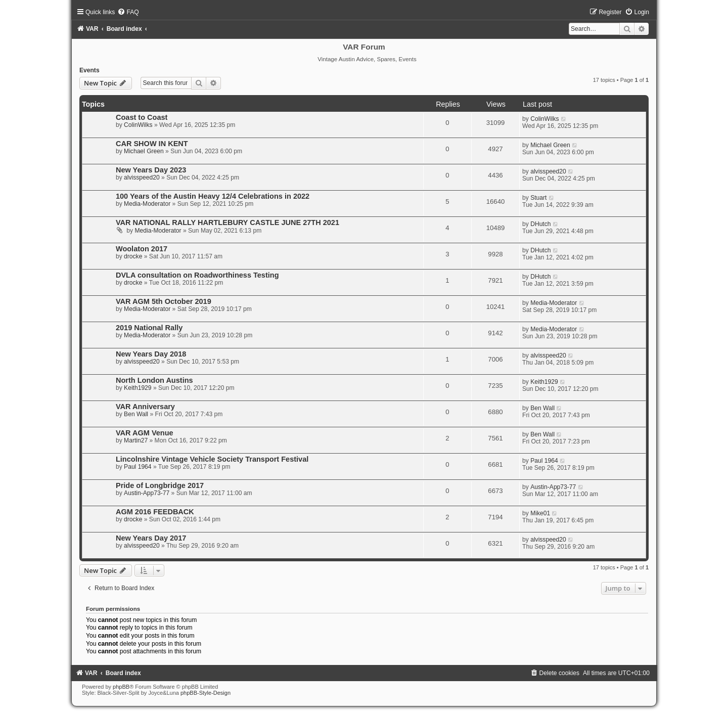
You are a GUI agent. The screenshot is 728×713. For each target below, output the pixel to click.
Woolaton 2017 (142, 249)
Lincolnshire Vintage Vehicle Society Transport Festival (212, 459)
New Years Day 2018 (151, 354)
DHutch (540, 224)
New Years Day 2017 (151, 538)
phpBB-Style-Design (206, 693)
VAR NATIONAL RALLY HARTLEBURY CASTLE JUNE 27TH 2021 (227, 222)
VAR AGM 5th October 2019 (164, 301)
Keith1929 (138, 388)
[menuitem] (128, 12)
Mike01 (540, 513)
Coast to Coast (142, 117)
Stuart (538, 198)
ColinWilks (138, 125)
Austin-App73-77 (147, 493)
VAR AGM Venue (145, 433)
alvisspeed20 (142, 177)
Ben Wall (136, 414)
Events (89, 70)
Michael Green (144, 151)
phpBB (121, 687)
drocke (133, 256)
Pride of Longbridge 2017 (160, 485)
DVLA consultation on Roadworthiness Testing (197, 275)
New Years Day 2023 (151, 170)
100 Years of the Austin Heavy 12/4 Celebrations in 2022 (213, 196)
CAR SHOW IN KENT (152, 144)
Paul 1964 (138, 467)
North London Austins (154, 380)
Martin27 (136, 440)
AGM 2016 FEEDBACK (155, 512)
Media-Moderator (147, 204)
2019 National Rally (149, 328)
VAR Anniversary (145, 407)
